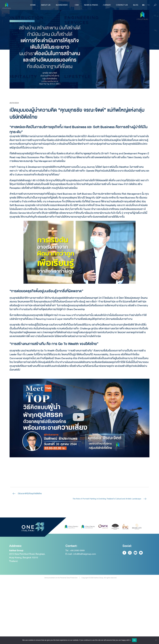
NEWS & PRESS (91, 5)
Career (107, 5)
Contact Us (122, 5)
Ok (134, 640)
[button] (78, 418)
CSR (77, 5)
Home (33, 5)
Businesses (63, 5)
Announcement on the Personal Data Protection (61, 592)
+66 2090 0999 (77, 565)
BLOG (136, 5)
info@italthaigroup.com (85, 568)
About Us (46, 5)
